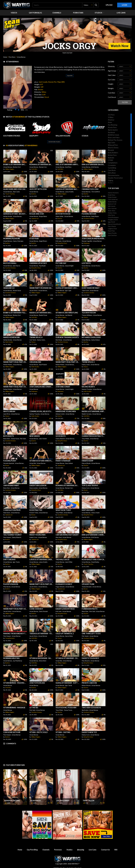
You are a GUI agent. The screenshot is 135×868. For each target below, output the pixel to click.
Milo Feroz (111, 215)
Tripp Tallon (88, 801)
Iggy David (111, 222)
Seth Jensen (112, 206)
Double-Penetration (115, 178)
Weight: (111, 88)
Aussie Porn (112, 127)
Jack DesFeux (112, 235)
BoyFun (34, 194)
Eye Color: (112, 80)
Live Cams (93, 850)
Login (124, 5)
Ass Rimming (113, 125)
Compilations (113, 163)
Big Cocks (112, 142)
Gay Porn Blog (32, 850)
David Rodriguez (113, 217)
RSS (116, 850)
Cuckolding (112, 168)
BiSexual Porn (113, 145)
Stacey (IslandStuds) (114, 224)
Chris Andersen (113, 199)
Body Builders (113, 153)
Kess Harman (112, 208)
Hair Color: (112, 75)
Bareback (111, 132)
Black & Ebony (113, 148)
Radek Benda (112, 202)
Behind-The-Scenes (115, 140)
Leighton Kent (112, 229)
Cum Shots (112, 170)
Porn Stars (12, 57)
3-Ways (111, 117)
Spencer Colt (112, 204)
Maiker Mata (112, 213)
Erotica (111, 183)
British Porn (112, 155)
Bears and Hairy (114, 137)
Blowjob (111, 150)
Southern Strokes (89, 218)
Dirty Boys (112, 173)
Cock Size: (112, 93)
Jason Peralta (112, 233)
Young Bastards (10, 638)
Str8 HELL (34, 169)
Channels (46, 850)
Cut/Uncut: (112, 97)
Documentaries (114, 175)
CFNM (110, 160)
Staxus (86, 317)
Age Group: (112, 71)
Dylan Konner (63, 801)
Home (5, 57)
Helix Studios (9, 342)
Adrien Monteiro (12, 801)
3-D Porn (111, 115)
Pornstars (58, 850)
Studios (70, 850)
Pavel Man (111, 231)
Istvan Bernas (21, 57)
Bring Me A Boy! (62, 243)
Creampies (112, 165)
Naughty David (113, 220)
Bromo (7, 465)
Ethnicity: (111, 66)
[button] (88, 5)
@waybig (81, 850)
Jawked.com (35, 218)
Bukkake (111, 158)
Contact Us (105, 850)
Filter (125, 102)
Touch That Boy (10, 194)
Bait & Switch (113, 130)
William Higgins (10, 169)
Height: (111, 84)
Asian (110, 122)
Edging (110, 180)
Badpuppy (87, 243)
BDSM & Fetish (114, 135)
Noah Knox (35, 801)
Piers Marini (112, 226)
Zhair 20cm (112, 211)
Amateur (111, 120)
